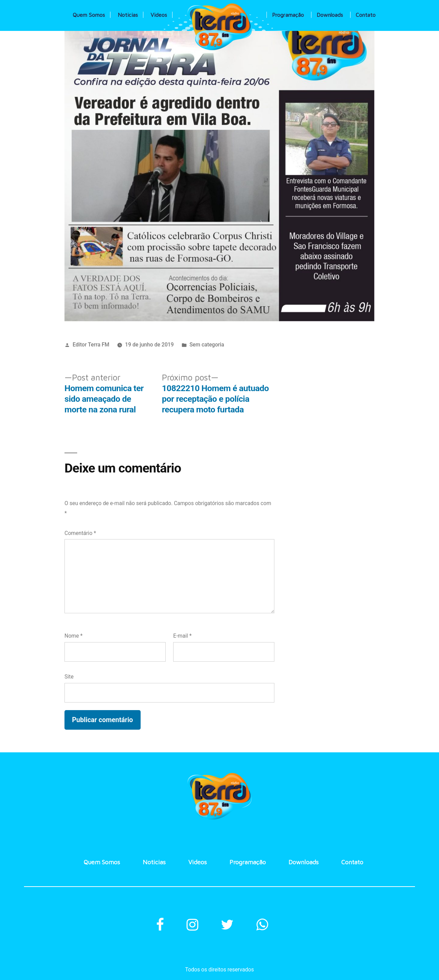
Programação (288, 15)
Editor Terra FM (91, 345)
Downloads (330, 15)
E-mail (182, 636)
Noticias (128, 15)
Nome (74, 636)
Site (69, 677)
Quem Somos (89, 15)
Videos (159, 15)
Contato (366, 15)
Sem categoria (207, 345)
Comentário (80, 533)
